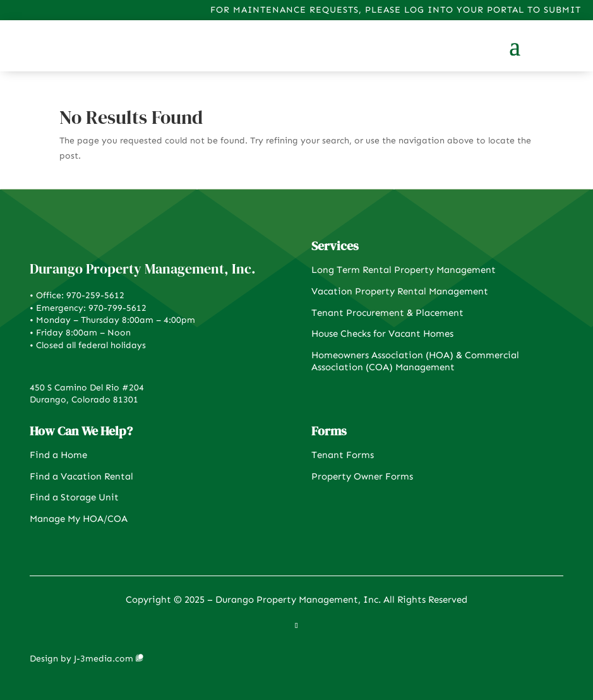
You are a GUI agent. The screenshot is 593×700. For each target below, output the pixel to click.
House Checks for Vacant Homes (382, 334)
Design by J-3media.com (81, 659)
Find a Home (58, 455)
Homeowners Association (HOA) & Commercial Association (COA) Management (415, 361)
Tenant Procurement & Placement (387, 313)
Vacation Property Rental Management (400, 291)
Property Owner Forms (362, 476)
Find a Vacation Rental (81, 476)
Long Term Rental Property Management (404, 270)
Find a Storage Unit (74, 497)
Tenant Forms (343, 455)
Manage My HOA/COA (79, 519)
